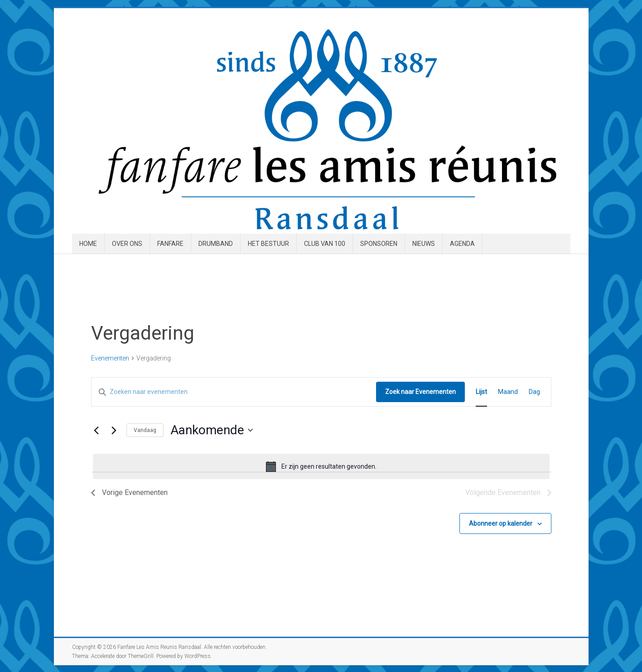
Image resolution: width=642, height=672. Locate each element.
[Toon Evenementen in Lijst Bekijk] (481, 392)
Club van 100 (325, 244)
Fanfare (170, 244)
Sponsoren (379, 244)
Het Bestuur (268, 244)
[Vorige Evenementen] (97, 430)
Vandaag (145, 430)
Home (88, 244)
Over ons (127, 244)
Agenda (462, 244)
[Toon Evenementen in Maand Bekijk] (508, 392)
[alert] (321, 466)
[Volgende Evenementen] (114, 430)
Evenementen (110, 358)
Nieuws (424, 244)
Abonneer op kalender (501, 523)
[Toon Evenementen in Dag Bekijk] (534, 392)
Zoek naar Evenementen (420, 392)
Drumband (216, 244)
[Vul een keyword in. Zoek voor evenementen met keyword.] (234, 392)
